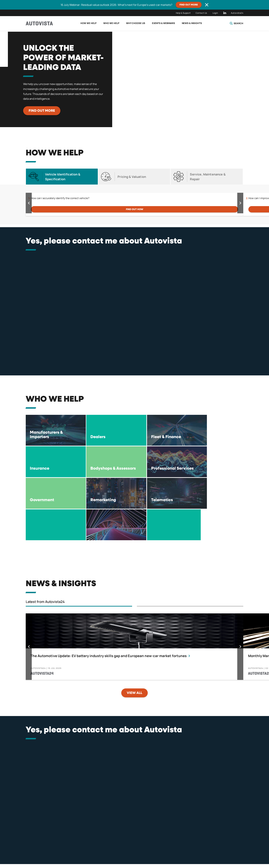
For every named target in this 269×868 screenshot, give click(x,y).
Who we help (111, 23)
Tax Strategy (188, 850)
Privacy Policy (73, 850)
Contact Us (201, 13)
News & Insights (192, 23)
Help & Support (183, 13)
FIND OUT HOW (135, 209)
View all (134, 661)
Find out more (189, 5)
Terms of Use (136, 850)
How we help (88, 23)
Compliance (162, 850)
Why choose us (136, 23)
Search (236, 23)
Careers (213, 850)
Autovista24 (237, 13)
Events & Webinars (163, 23)
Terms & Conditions (105, 850)
